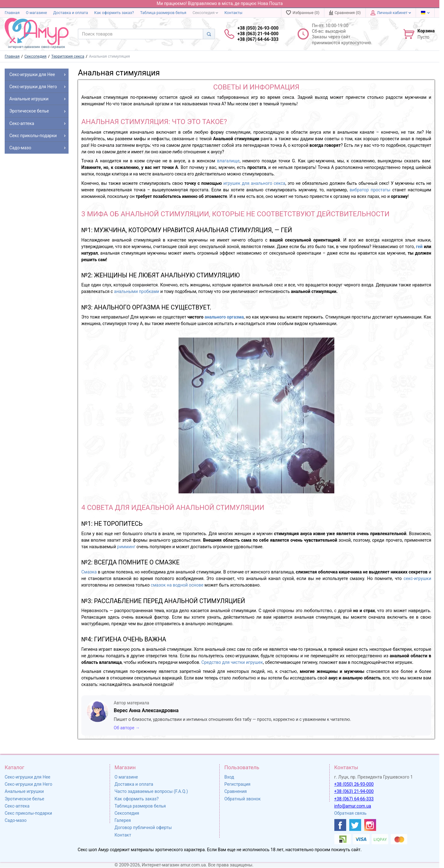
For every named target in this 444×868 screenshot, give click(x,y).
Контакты (233, 13)
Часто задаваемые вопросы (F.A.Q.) (151, 791)
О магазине (36, 13)
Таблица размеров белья (163, 13)
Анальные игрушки (24, 791)
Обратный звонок (243, 799)
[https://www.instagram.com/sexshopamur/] (370, 825)
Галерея (123, 820)
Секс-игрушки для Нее (28, 777)
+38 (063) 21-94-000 (354, 791)
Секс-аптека (17, 806)
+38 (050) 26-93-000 (354, 784)
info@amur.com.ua (353, 806)
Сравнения (236, 791)
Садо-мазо (16, 820)
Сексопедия (205, 13)
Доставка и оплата (71, 13)
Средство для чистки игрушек (232, 662)
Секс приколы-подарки (28, 813)
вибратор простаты (370, 190)
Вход (229, 777)
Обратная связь (351, 813)
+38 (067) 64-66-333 (354, 799)
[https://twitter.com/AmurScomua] (355, 825)
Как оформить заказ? (114, 13)
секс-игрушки (417, 578)
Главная (12, 13)
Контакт (123, 835)
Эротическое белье (24, 799)
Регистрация (237, 784)
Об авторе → (127, 728)
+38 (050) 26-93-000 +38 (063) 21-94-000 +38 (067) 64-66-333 (258, 34)
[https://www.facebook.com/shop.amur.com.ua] (340, 825)
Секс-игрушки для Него (29, 784)
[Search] (209, 34)
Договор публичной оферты (143, 827)
